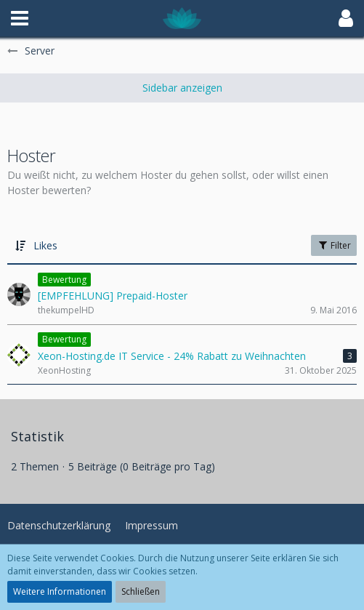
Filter (334, 245)
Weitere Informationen (60, 591)
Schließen (141, 591)
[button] (20, 18)
